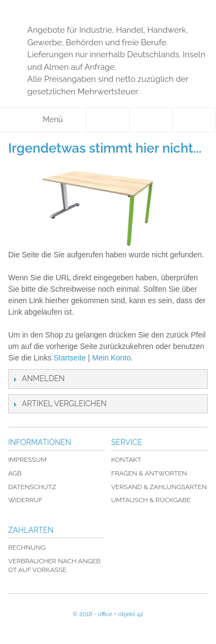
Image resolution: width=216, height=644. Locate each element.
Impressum (27, 460)
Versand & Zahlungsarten (159, 487)
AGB (15, 473)
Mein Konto (112, 358)
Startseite (70, 358)
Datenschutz (32, 487)
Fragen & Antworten (149, 473)
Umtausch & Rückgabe (151, 500)
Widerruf (25, 500)
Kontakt (126, 460)
